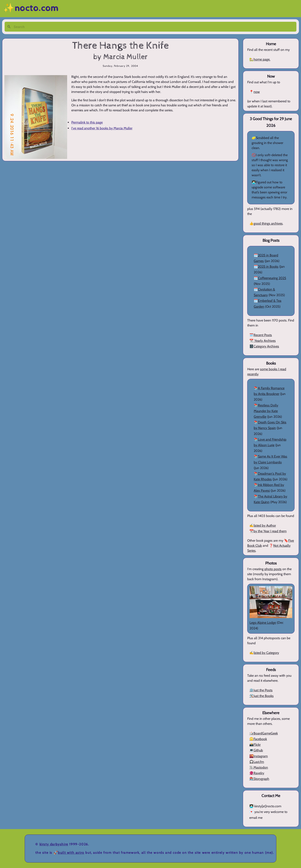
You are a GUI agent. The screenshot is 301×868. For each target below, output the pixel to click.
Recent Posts (263, 335)
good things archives (268, 223)
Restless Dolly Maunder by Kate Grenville (266, 411)
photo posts (273, 569)
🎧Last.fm (257, 762)
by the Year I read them (270, 531)
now (257, 92)
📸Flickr (255, 745)
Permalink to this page (87, 122)
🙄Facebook (258, 739)
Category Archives (266, 346)
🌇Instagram (259, 756)
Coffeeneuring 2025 (272, 278)
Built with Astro (71, 853)
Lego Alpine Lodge (263, 623)
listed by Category (266, 653)
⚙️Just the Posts (261, 690)
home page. (262, 59)
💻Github (256, 750)
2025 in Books (268, 267)
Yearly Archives (265, 341)
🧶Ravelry (257, 773)
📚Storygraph (259, 779)
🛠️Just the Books (261, 696)
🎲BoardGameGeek (264, 733)
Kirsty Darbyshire (54, 844)
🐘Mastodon (259, 767)
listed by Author (265, 525)
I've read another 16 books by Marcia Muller (102, 128)
